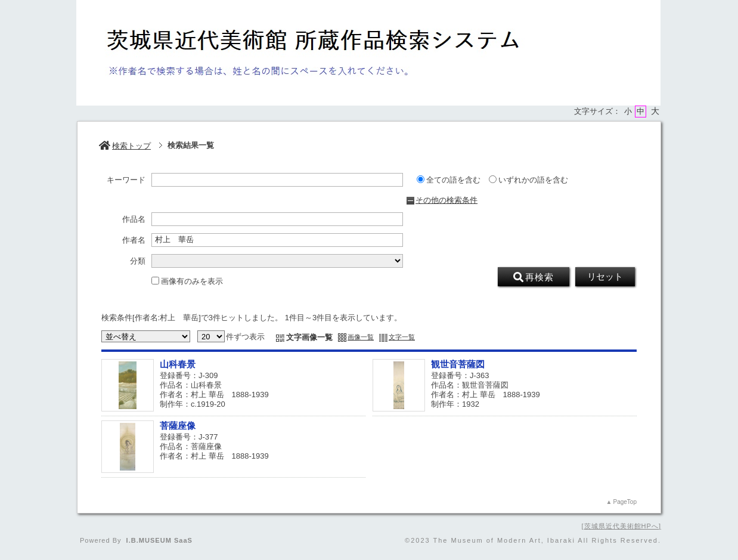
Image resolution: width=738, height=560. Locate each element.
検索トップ (125, 146)
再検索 (534, 277)
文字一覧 (402, 337)
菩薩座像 (178, 426)
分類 (138, 261)
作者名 (134, 240)
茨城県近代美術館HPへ (621, 526)
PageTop (625, 502)
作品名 (134, 219)
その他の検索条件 (446, 200)
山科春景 (178, 364)
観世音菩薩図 (458, 364)
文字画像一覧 (309, 337)
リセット (605, 277)
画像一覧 (361, 337)
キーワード (126, 180)
